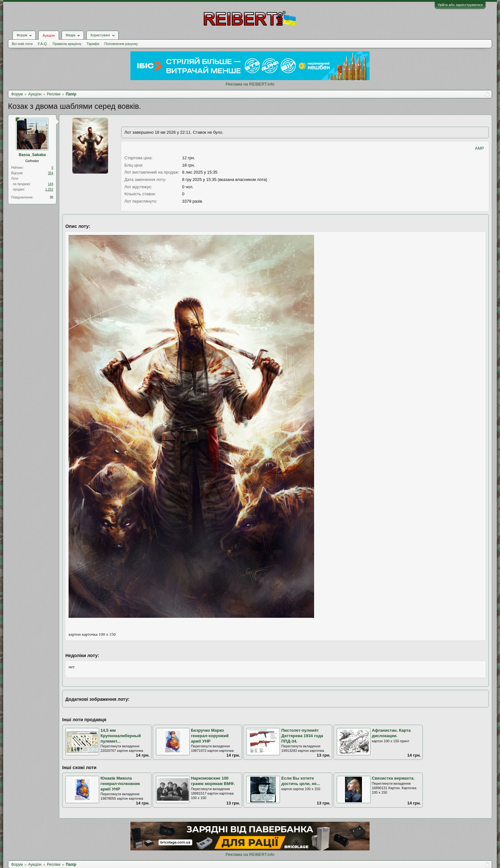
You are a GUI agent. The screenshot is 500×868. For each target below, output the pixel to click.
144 (51, 184)
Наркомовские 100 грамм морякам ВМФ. (213, 781)
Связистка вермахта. (393, 778)
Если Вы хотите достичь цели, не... (301, 781)
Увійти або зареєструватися (460, 5)
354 (51, 173)
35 (51, 197)
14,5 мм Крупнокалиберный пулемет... (121, 736)
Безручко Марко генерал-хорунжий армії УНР (210, 736)
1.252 (49, 189)
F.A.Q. (43, 44)
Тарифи (93, 44)
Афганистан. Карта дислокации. (391, 733)
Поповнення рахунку (121, 44)
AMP (480, 148)
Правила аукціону (67, 44)
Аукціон (48, 35)
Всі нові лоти (22, 44)
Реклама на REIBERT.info (250, 84)
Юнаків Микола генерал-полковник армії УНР (120, 783)
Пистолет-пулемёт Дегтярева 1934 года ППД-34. (302, 736)
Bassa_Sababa (32, 155)
